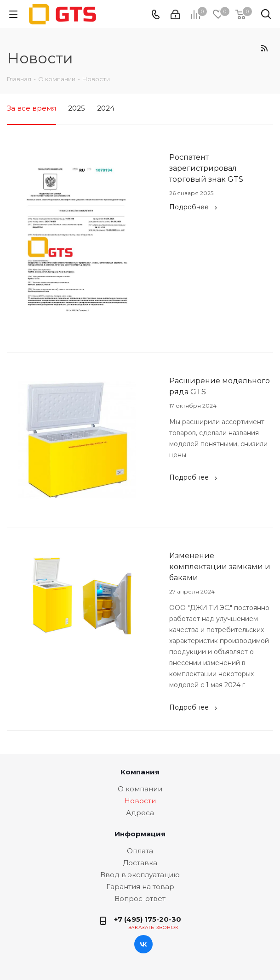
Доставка (140, 863)
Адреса (140, 813)
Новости (140, 801)
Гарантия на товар (140, 887)
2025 (77, 108)
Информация (140, 834)
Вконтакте (143, 944)
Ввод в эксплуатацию (140, 875)
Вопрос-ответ (140, 899)
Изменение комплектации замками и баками (220, 567)
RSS (264, 48)
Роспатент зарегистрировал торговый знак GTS (206, 168)
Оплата (140, 851)
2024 (106, 108)
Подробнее (194, 207)
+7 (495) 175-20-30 (148, 919)
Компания (140, 772)
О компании (140, 789)
